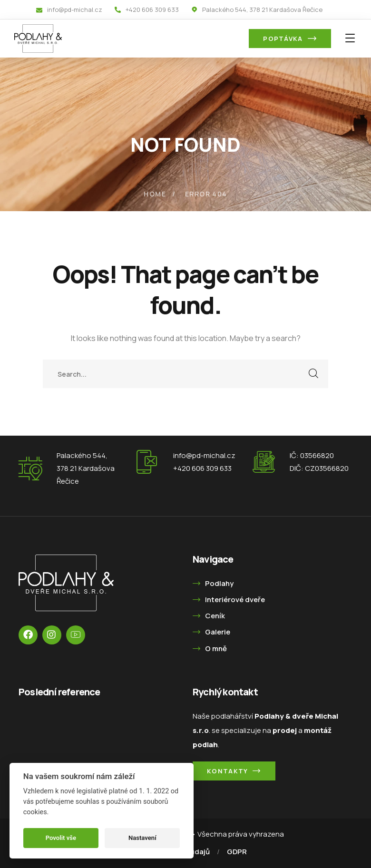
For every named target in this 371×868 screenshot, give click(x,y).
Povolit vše (61, 838)
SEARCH (314, 374)
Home (155, 194)
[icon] (28, 635)
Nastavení (142, 838)
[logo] (38, 38)
